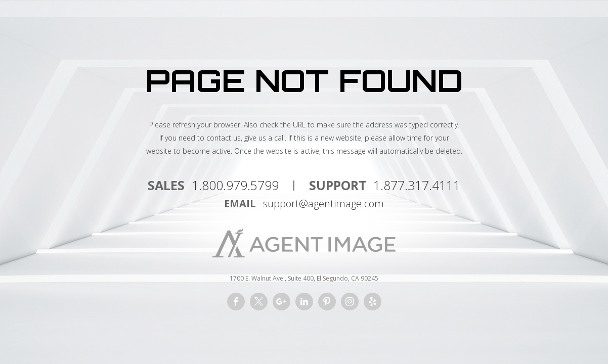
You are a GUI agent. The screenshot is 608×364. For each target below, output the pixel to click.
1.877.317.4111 (417, 185)
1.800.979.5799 (235, 185)
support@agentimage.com (323, 203)
